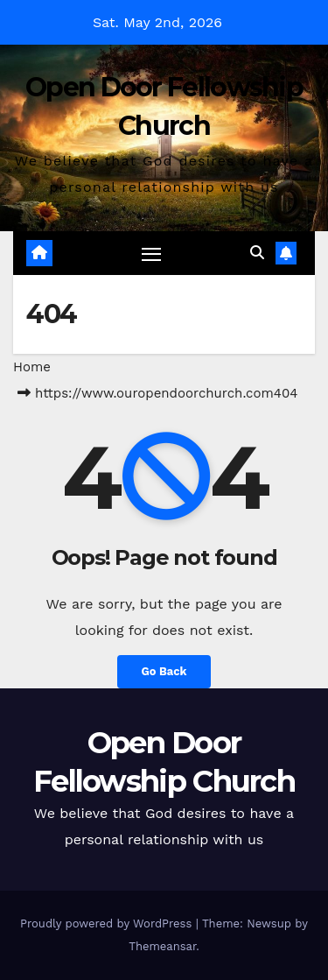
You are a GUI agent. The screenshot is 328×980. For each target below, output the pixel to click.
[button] (257, 253)
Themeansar (162, 946)
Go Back (164, 671)
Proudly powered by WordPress (108, 924)
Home (32, 367)
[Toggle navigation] (151, 254)
